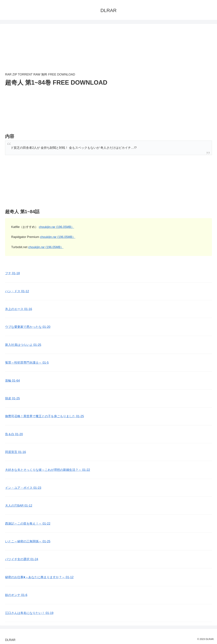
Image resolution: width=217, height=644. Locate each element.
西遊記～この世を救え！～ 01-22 (28, 524)
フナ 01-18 (12, 273)
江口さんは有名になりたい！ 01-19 (29, 613)
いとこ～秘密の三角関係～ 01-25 (28, 541)
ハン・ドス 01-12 (17, 291)
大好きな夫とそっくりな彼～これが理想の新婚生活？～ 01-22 (48, 470)
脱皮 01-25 (12, 398)
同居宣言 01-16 (16, 452)
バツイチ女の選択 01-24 (22, 559)
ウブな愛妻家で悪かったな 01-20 (28, 327)
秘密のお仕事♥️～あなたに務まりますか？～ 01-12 (39, 577)
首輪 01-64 (12, 381)
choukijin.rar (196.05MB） (56, 227)
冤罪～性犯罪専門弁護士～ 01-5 (27, 363)
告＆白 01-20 (14, 434)
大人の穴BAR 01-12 (19, 506)
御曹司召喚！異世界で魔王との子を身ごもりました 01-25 (45, 416)
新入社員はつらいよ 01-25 (23, 345)
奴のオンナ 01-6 (16, 595)
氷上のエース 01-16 (19, 309)
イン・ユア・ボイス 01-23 (23, 488)
